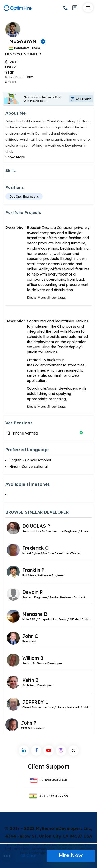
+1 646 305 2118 (49, 780)
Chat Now (81, 99)
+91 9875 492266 (48, 796)
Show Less (57, 298)
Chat (29, 855)
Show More (15, 157)
